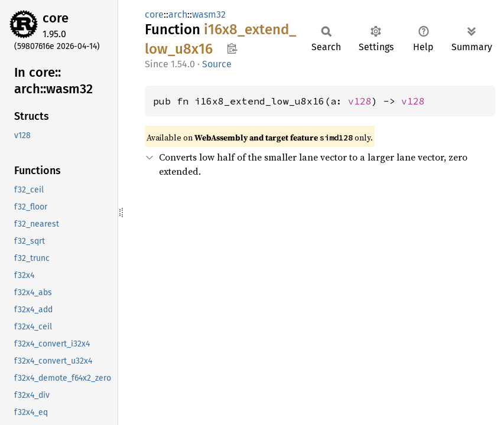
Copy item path (232, 48)
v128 (360, 101)
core (56, 18)
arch (178, 14)
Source (217, 64)
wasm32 (209, 14)
